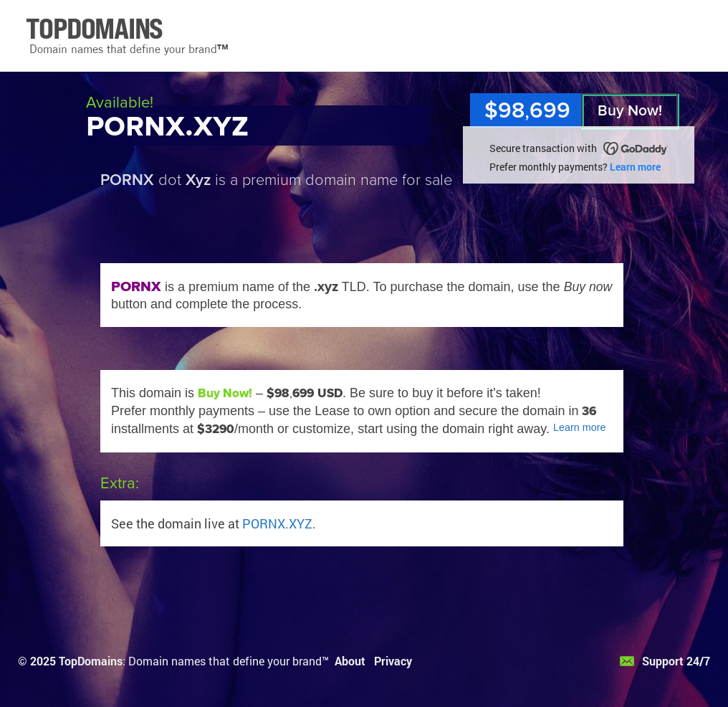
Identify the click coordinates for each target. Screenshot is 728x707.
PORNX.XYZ (277, 523)
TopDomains (91, 661)
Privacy (393, 661)
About (350, 661)
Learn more (635, 167)
